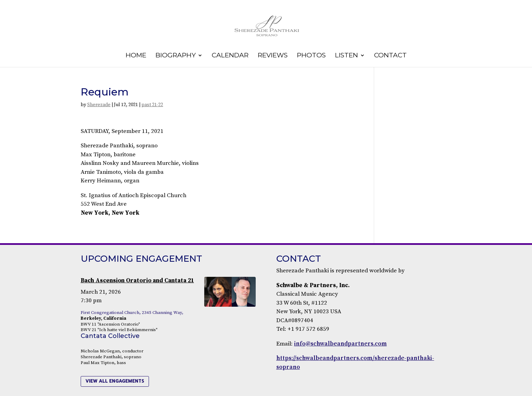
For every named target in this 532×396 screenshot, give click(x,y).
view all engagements (115, 381)
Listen (346, 56)
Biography (176, 56)
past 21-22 (152, 105)
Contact (390, 56)
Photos (311, 56)
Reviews (273, 56)
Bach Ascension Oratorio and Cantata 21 (137, 281)
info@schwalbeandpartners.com (340, 344)
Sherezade (99, 105)
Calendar (230, 56)
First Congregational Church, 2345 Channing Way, (132, 313)
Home (136, 56)
